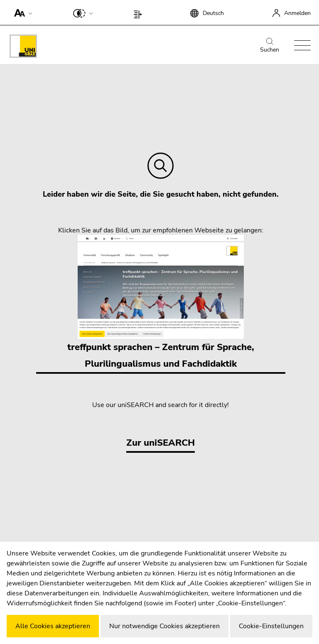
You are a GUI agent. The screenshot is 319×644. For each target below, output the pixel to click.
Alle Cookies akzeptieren (53, 626)
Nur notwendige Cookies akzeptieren (164, 626)
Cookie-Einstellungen (271, 626)
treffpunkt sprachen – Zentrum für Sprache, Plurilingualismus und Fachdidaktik (161, 302)
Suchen (270, 46)
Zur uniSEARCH (161, 443)
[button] (21, 12)
